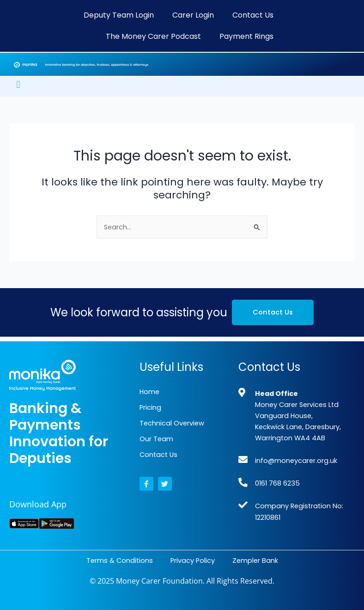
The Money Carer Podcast (153, 36)
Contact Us (253, 15)
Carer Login (193, 15)
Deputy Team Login (119, 15)
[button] (18, 84)
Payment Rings (246, 36)
